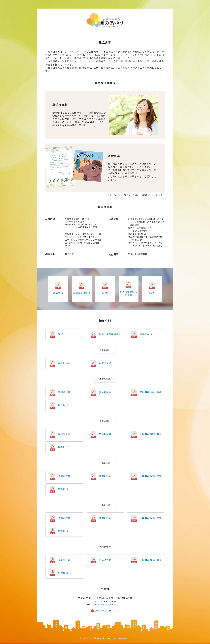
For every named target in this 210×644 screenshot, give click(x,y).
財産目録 (63, 405)
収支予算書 (105, 363)
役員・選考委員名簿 (110, 334)
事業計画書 (64, 363)
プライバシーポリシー (107, 611)
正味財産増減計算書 (151, 392)
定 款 (61, 334)
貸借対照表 (105, 392)
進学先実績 (146, 334)
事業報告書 (64, 392)
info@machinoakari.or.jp (109, 605)
